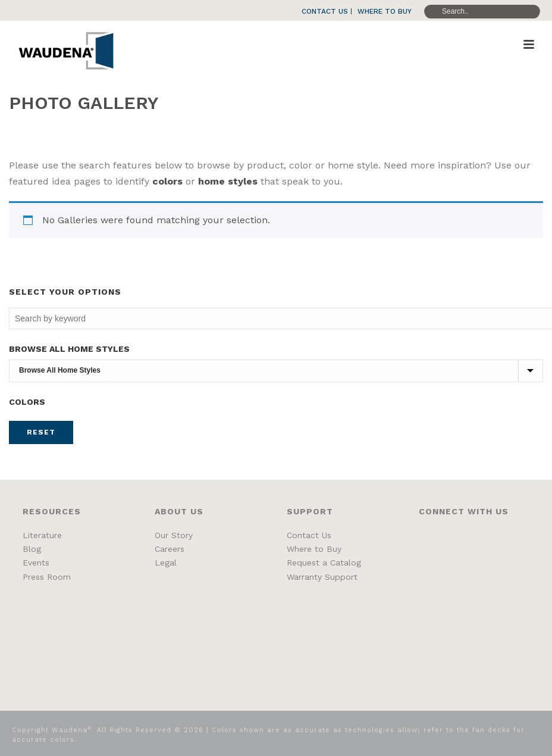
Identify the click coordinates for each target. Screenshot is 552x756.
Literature (42, 535)
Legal (166, 563)
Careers (170, 549)
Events (36, 563)
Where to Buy (314, 549)
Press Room (47, 577)
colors (167, 181)
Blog (32, 549)
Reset (41, 432)
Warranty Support (322, 577)
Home (481, 132)
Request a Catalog (324, 563)
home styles (228, 181)
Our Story (174, 535)
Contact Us (309, 535)
